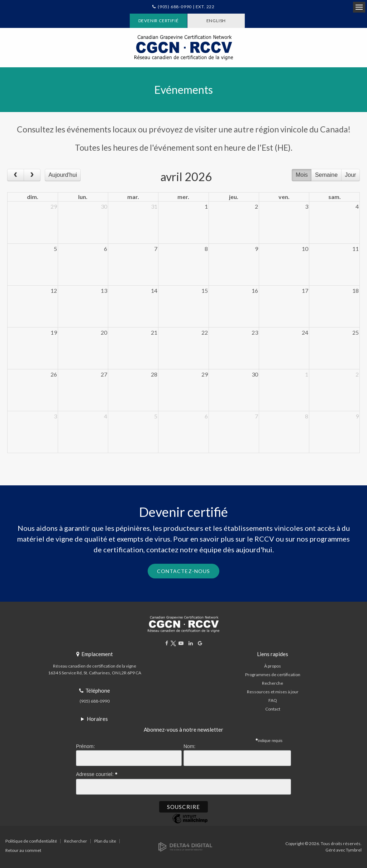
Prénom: (85, 746)
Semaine (326, 175)
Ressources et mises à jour (273, 692)
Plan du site (105, 841)
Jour (350, 175)
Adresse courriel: (97, 773)
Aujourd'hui (63, 175)
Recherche (273, 683)
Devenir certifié (159, 21)
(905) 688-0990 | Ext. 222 (186, 7)
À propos (273, 666)
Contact (273, 709)
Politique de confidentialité (31, 841)
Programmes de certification (273, 675)
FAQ (273, 700)
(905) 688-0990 (95, 701)
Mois (302, 175)
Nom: (189, 746)
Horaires (97, 719)
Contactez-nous (184, 571)
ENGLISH (216, 21)
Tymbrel (354, 850)
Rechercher (76, 841)
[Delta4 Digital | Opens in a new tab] (185, 846)
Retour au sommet (23, 850)
